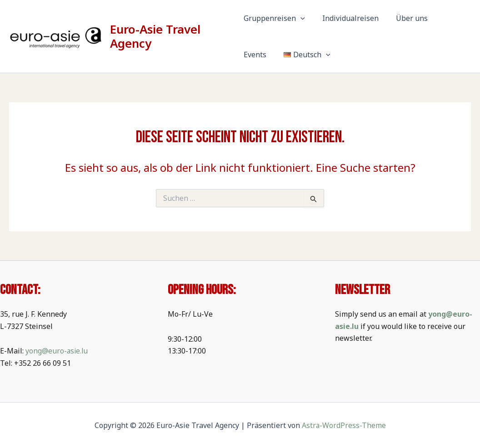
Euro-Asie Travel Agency (156, 36)
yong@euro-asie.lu (57, 351)
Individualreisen (348, 18)
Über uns (406, 18)
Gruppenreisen (274, 18)
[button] (300, 18)
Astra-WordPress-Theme (344, 425)
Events (448, 18)
